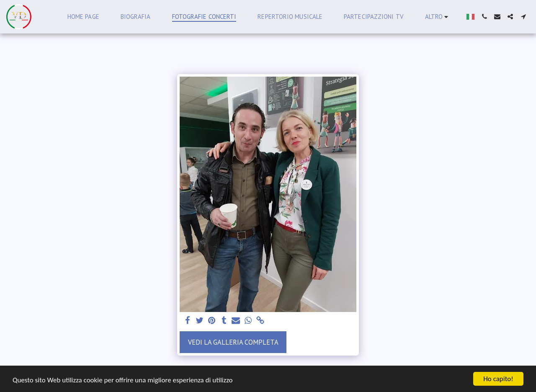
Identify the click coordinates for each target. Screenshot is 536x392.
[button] (484, 17)
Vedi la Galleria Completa (233, 342)
